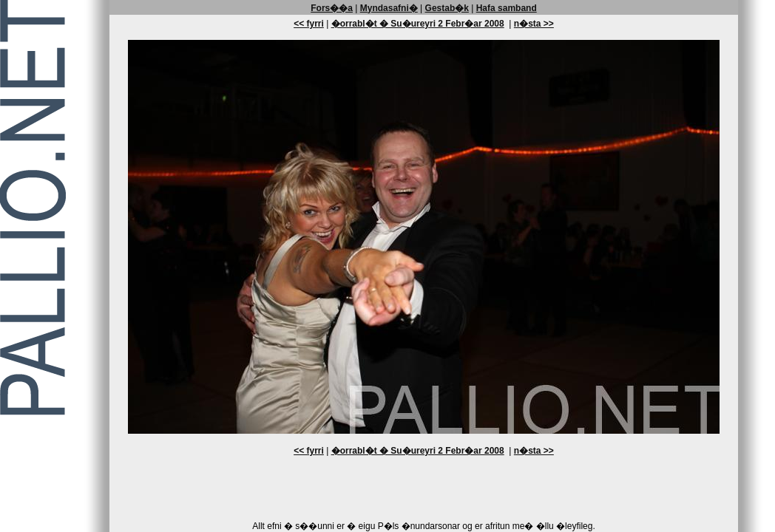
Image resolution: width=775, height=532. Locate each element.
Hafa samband (507, 8)
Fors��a (332, 8)
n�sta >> (534, 24)
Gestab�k (447, 8)
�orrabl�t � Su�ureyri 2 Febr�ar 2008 (418, 24)
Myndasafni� (389, 8)
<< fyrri (309, 24)
